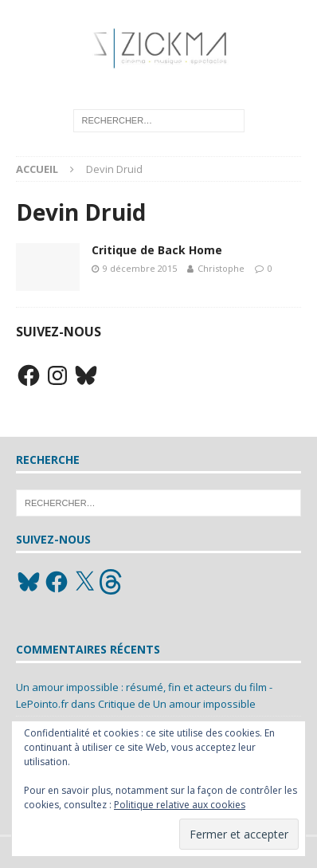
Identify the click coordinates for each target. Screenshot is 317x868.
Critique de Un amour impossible (177, 704)
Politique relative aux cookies (180, 805)
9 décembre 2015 (140, 268)
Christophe (221, 268)
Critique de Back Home (157, 250)
